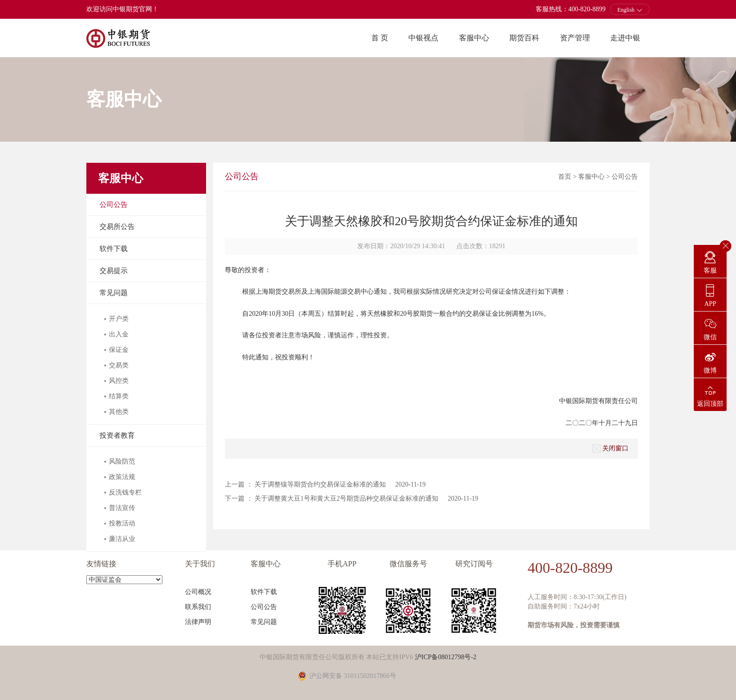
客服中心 (474, 38)
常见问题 (114, 293)
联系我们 (198, 607)
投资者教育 (117, 435)
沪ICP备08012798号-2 (446, 657)
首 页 (380, 38)
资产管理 (575, 38)
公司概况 (198, 592)
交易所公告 (117, 227)
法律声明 (198, 622)
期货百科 (524, 38)
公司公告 (114, 205)
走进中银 (625, 38)
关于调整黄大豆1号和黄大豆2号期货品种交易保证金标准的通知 (346, 498)
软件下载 (114, 249)
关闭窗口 (610, 449)
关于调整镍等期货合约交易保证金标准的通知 (320, 484)
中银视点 (423, 38)
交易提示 (114, 271)
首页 (565, 177)
